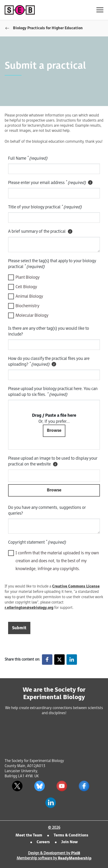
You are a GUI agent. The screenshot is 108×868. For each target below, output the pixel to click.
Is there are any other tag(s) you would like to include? (49, 331)
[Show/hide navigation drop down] (100, 10)
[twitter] (17, 786)
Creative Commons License (76, 586)
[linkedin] (51, 803)
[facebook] (84, 786)
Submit (19, 628)
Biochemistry (27, 306)
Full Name (28, 158)
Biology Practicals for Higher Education (48, 28)
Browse (54, 490)
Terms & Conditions (71, 835)
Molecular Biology (32, 315)
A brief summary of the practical (41, 232)
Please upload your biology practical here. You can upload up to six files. (53, 392)
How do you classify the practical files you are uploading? (49, 362)
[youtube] (62, 786)
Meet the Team (29, 835)
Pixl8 (76, 853)
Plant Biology (28, 277)
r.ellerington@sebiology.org (29, 608)
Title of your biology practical (45, 207)
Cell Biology (26, 287)
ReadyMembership (75, 858)
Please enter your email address (51, 183)
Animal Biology (29, 296)
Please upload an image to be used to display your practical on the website (53, 462)
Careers (43, 842)
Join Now (69, 842)
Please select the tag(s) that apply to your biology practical (52, 264)
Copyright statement (37, 542)
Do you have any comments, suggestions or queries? (47, 510)
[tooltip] (90, 182)
